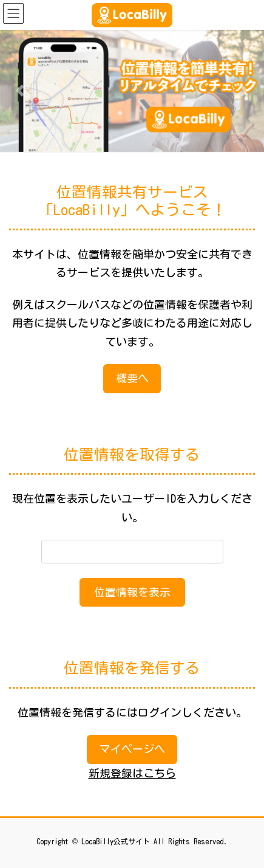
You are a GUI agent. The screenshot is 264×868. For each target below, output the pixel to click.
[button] (20, 91)
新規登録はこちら (132, 773)
